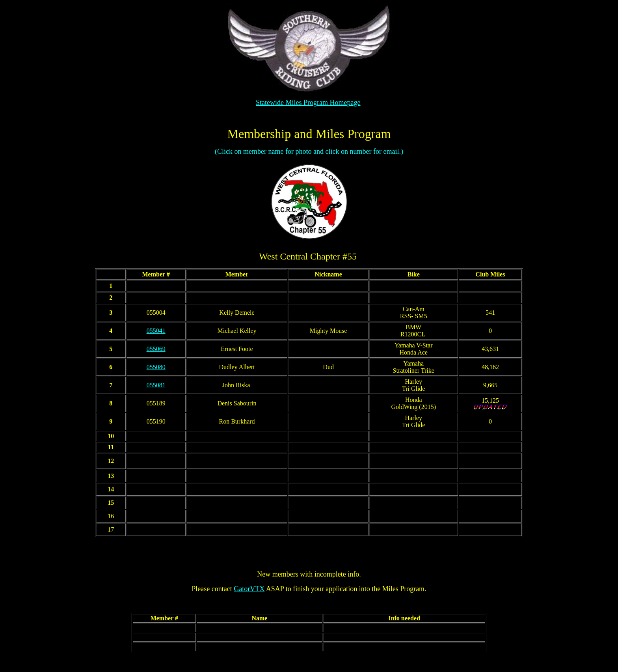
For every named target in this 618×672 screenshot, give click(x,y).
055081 (156, 385)
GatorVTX (249, 589)
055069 (156, 349)
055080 (156, 367)
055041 (156, 331)
